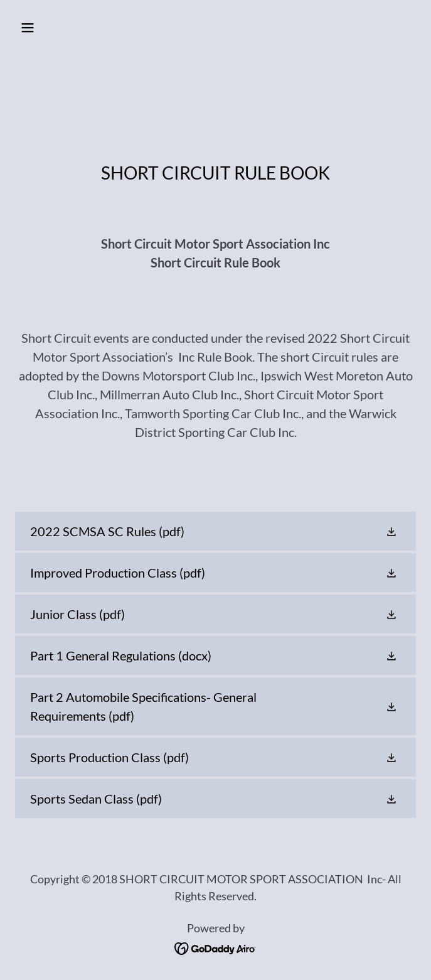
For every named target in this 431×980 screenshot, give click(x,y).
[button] (61, 28)
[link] (215, 531)
